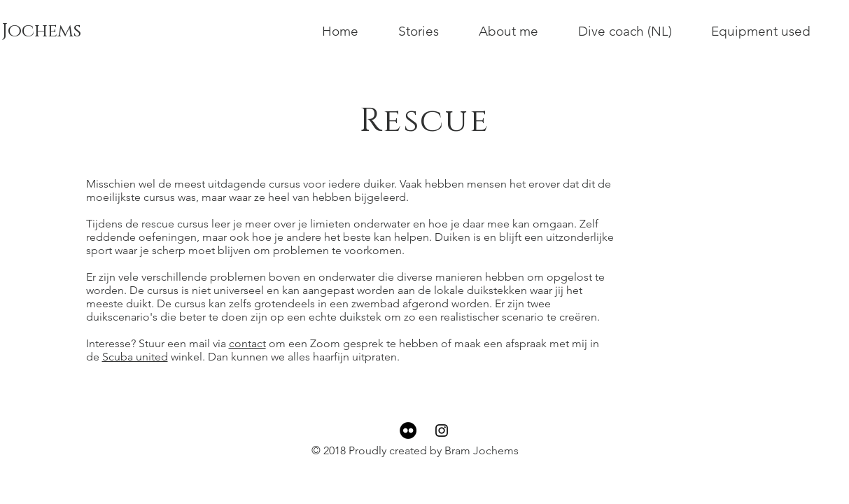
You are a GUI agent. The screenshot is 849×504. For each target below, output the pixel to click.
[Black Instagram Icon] (442, 430)
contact (247, 343)
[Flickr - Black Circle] (408, 430)
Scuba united (135, 357)
